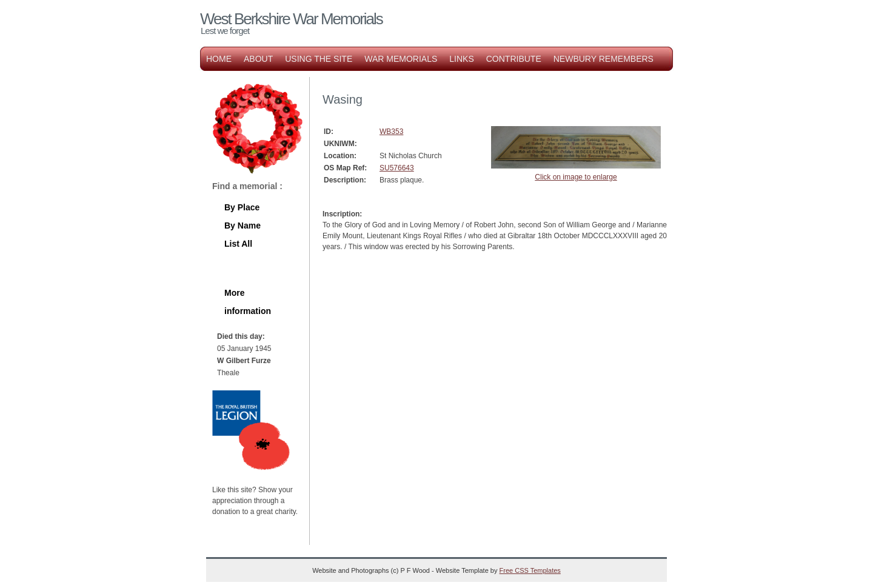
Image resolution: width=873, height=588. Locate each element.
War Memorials (401, 59)
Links (461, 59)
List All (238, 244)
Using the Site (319, 59)
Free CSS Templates (530, 570)
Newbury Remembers (604, 59)
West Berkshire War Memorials (291, 19)
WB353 (391, 132)
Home (219, 59)
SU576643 (397, 168)
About (258, 59)
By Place (242, 207)
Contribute (514, 59)
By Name (242, 226)
